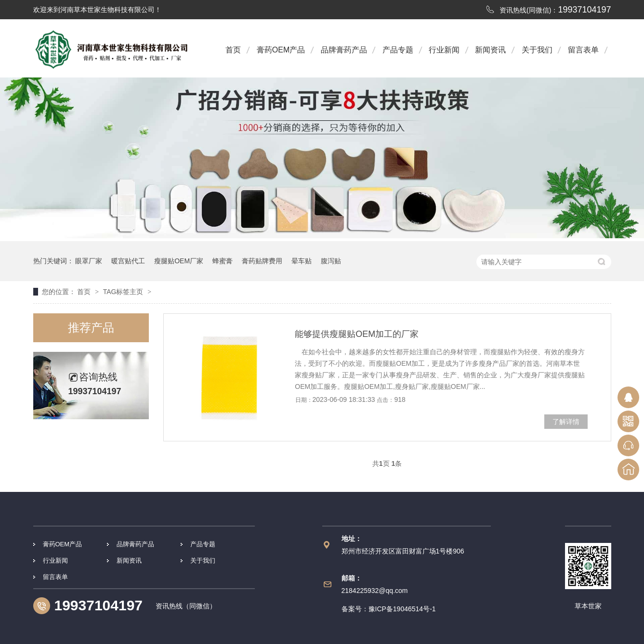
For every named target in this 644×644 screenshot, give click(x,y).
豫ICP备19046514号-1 (402, 609)
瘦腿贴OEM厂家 (179, 261)
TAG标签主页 (123, 292)
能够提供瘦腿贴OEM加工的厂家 (357, 334)
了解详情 (566, 422)
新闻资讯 (490, 50)
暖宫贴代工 (128, 261)
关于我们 (537, 50)
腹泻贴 (331, 261)
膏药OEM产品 (281, 50)
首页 (233, 50)
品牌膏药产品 (344, 50)
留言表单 (583, 50)
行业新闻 (444, 50)
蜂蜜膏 (223, 261)
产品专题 (398, 50)
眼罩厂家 (89, 261)
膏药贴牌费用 (262, 261)
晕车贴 (302, 261)
